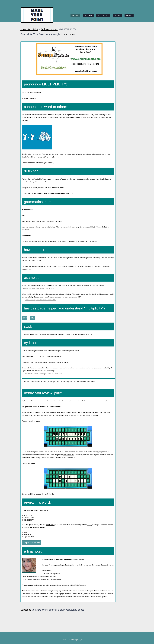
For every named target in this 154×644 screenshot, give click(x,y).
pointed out (50, 525)
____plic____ (53, 157)
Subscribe (26, 610)
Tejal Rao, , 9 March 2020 (39, 288)
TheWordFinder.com (42, 412)
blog (117, 15)
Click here (52, 494)
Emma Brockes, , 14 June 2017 (41, 300)
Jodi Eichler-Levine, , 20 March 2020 (43, 374)
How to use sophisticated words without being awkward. (42, 579)
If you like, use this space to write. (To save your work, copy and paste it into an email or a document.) (68, 383)
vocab (88, 15)
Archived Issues (49, 29)
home (75, 15)
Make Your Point (29, 29)
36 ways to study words (52, 574)
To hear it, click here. (29, 98)
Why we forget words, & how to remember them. (40, 576)
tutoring (103, 15)
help (129, 15)
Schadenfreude (68, 455)
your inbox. (70, 34)
